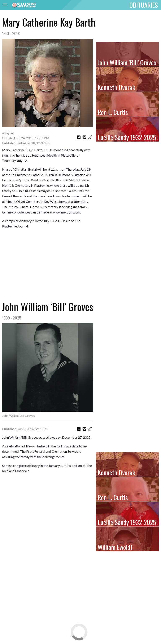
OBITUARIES (144, 5)
